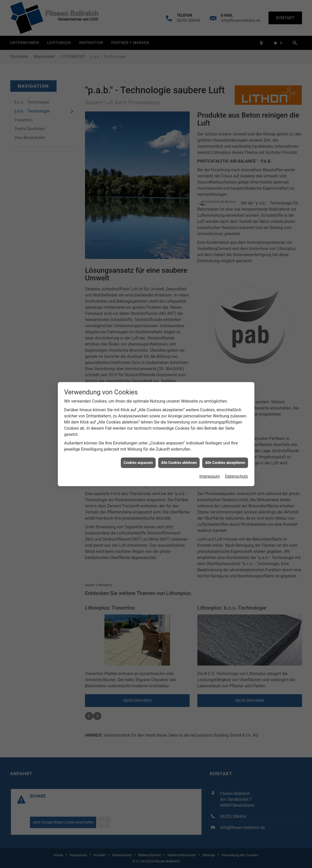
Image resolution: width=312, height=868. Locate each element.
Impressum (210, 457)
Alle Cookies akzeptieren (225, 443)
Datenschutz (236, 457)
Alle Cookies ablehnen (179, 443)
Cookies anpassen (138, 443)
